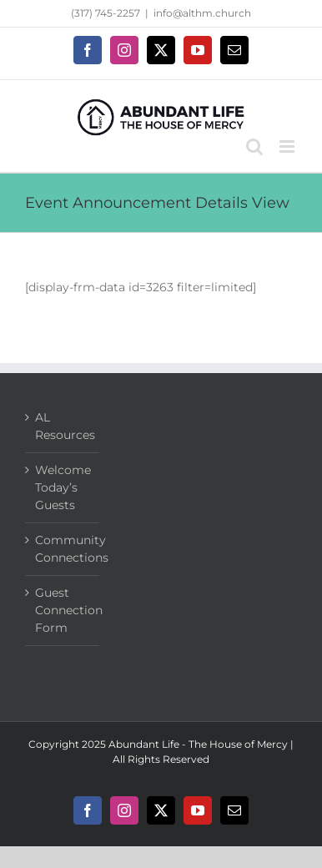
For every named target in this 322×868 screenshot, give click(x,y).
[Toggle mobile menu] (288, 146)
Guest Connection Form (63, 610)
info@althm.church (202, 13)
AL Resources (63, 426)
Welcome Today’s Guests (63, 487)
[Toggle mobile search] (254, 146)
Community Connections (63, 549)
